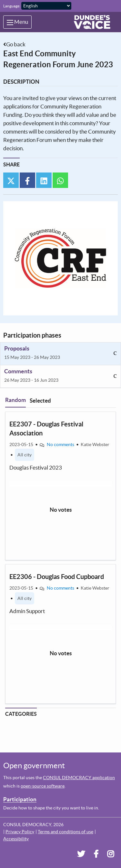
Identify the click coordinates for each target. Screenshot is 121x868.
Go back (16, 44)
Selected (40, 401)
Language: (12, 6)
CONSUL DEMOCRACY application (79, 778)
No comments (60, 444)
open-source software (43, 786)
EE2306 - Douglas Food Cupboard (57, 577)
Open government (34, 765)
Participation (20, 799)
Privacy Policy (20, 832)
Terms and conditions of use (66, 832)
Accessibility (16, 839)
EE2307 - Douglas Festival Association (46, 429)
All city (25, 455)
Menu (17, 22)
